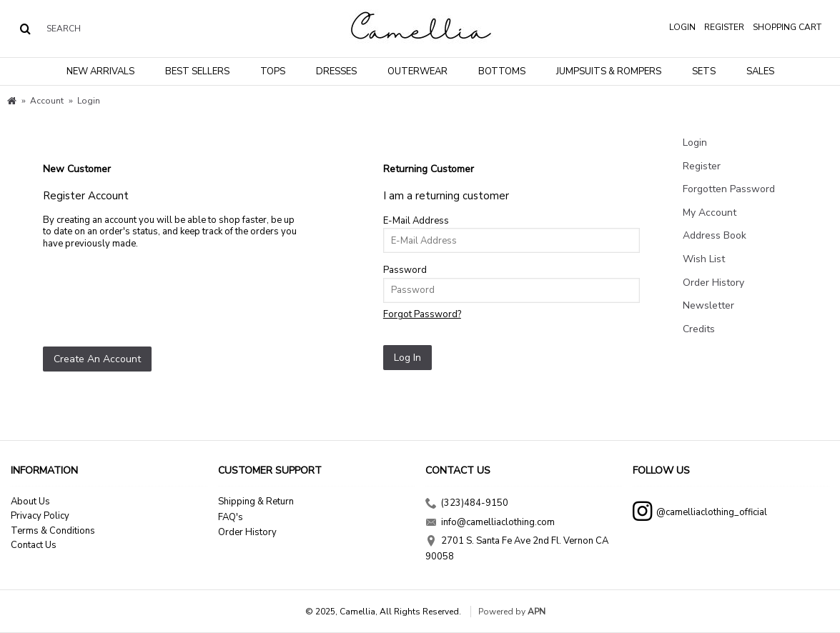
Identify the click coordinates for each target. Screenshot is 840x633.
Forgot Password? (422, 314)
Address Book (715, 235)
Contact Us (34, 545)
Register (702, 166)
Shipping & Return (256, 502)
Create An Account (97, 359)
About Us (30, 502)
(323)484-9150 (467, 504)
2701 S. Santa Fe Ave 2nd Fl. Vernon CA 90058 (517, 549)
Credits (699, 329)
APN (537, 612)
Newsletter (708, 305)
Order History (713, 283)
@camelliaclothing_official (700, 513)
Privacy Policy (40, 516)
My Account (710, 213)
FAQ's (231, 517)
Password (405, 270)
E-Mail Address (416, 221)
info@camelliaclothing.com (490, 524)
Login (695, 143)
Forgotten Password (729, 189)
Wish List (704, 259)
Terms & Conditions (53, 531)
